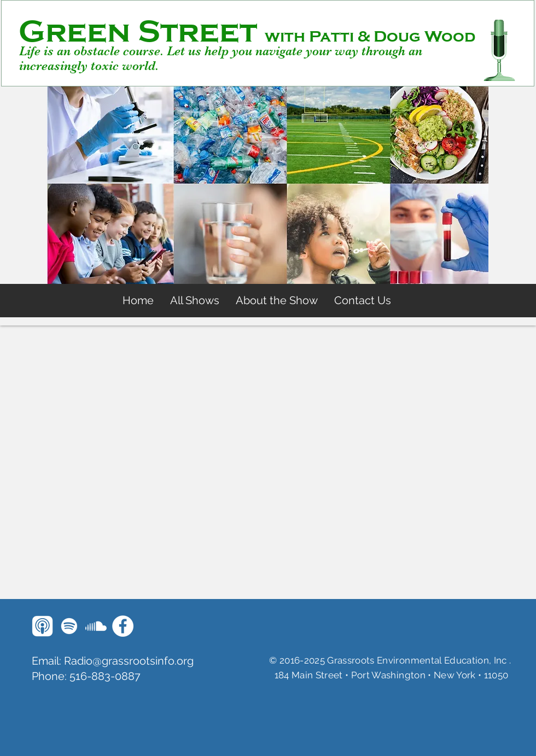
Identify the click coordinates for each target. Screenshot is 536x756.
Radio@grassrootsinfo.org (129, 661)
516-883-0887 (105, 676)
